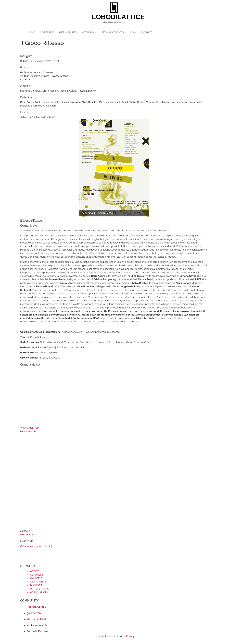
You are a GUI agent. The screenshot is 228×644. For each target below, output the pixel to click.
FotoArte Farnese (37, 631)
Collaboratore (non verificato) (36, 546)
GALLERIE (36, 578)
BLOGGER (36, 585)
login (133, 32)
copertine (47, 32)
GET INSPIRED (68, 32)
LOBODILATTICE (115, 17)
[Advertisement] (114, 482)
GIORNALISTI (38, 582)
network (89, 32)
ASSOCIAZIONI (39, 592)
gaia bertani (34, 613)
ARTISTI (35, 571)
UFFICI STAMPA (39, 589)
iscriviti (147, 32)
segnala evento (113, 32)
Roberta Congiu (36, 607)
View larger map (30, 428)
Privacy (130, 636)
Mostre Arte (27, 534)
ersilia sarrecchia (37, 625)
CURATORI (36, 575)
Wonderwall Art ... (38, 619)
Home (31, 32)
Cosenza (25, 79)
